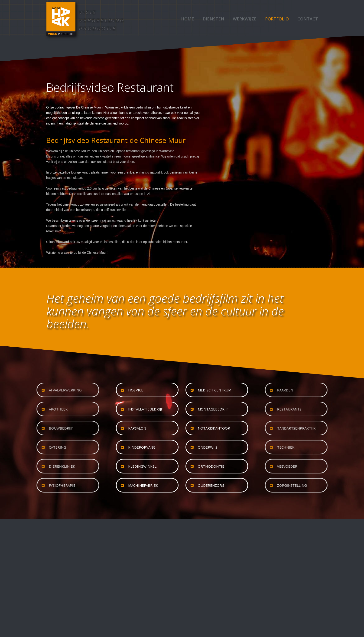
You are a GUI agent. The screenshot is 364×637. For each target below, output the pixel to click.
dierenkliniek (28, 466)
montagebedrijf (213, 409)
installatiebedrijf (145, 409)
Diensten (213, 19)
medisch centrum (214, 390)
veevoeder (321, 466)
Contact (308, 19)
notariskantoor (214, 428)
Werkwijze (245, 19)
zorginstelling (326, 485)
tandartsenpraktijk (331, 428)
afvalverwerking (31, 390)
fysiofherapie (28, 485)
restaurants (323, 409)
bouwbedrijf (27, 428)
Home (188, 19)
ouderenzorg (211, 485)
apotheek (24, 409)
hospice (136, 390)
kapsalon (137, 428)
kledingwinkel (142, 466)
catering (23, 447)
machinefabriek (143, 485)
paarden (319, 390)
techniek (320, 447)
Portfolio (277, 19)
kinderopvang (142, 447)
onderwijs (208, 447)
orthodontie (211, 466)
